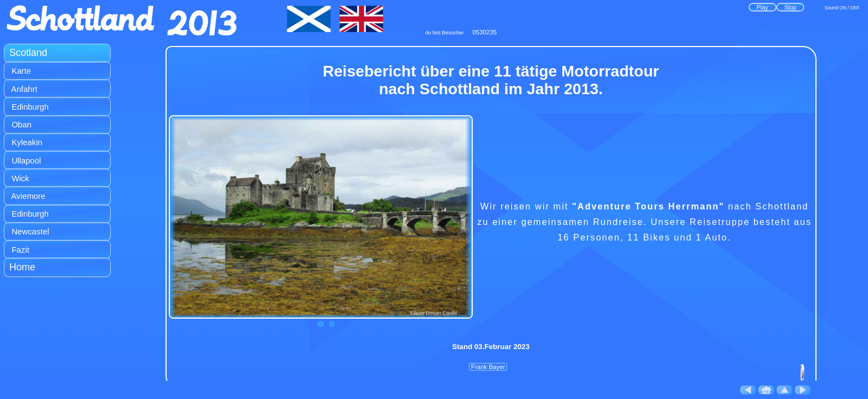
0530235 (485, 32)
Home (22, 267)
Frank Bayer (488, 367)
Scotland (29, 53)
